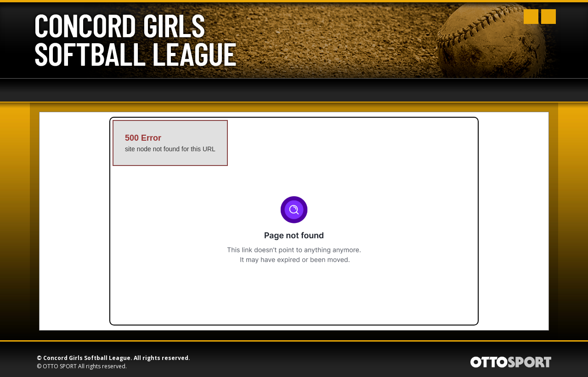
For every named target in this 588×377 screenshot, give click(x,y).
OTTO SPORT (60, 366)
